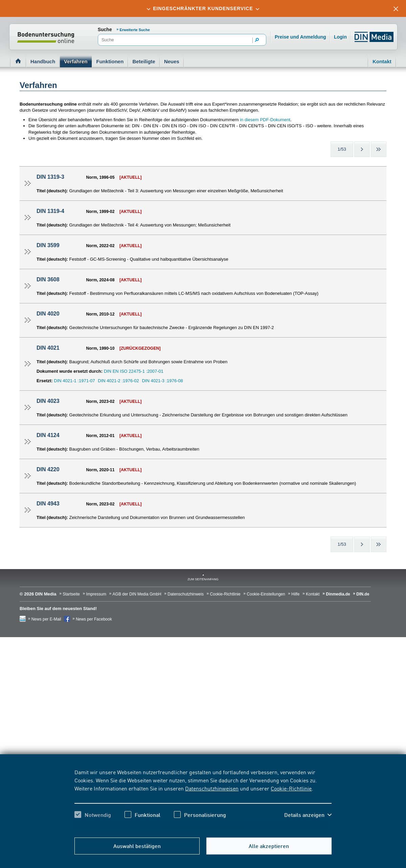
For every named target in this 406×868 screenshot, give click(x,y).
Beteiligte (144, 61)
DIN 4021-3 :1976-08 (162, 381)
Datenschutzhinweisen (212, 788)
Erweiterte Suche (135, 30)
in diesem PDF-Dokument (265, 120)
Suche (105, 29)
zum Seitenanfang (203, 579)
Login (340, 37)
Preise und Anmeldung (300, 37)
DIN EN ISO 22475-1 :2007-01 (134, 371)
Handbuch (43, 61)
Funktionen (110, 61)
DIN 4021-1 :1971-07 (74, 381)
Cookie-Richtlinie (291, 788)
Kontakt (382, 61)
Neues (172, 61)
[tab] (203, 8)
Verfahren (76, 61)
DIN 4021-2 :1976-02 (118, 381)
